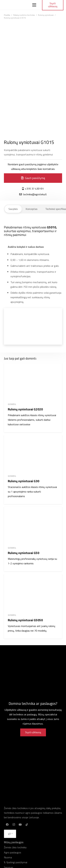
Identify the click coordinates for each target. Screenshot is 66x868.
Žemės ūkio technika (15, 847)
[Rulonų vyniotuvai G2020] (33, 381)
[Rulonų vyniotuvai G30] (33, 453)
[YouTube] (20, 825)
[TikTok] (27, 825)
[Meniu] (34, 5)
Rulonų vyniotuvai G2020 (25, 409)
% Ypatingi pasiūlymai (16, 862)
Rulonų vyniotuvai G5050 (25, 620)
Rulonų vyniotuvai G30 (24, 481)
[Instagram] (14, 825)
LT (9, 834)
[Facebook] (7, 825)
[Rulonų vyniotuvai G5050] (33, 592)
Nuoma (8, 857)
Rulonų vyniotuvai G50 (24, 553)
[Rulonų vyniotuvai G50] (33, 525)
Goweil (12, 404)
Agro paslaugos (13, 852)
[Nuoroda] (14, 5)
